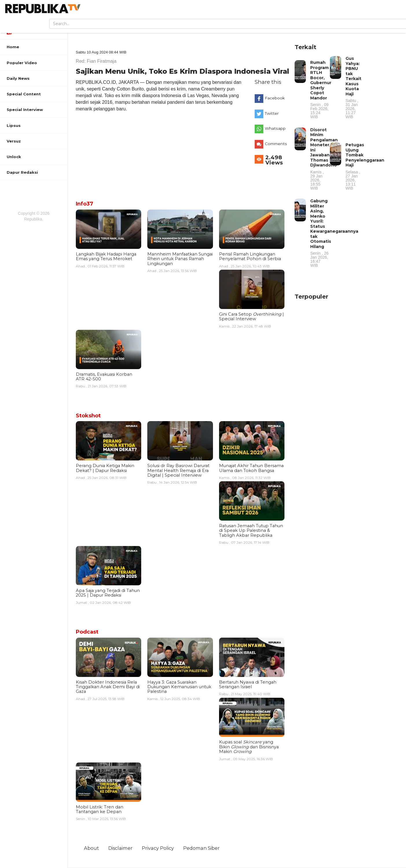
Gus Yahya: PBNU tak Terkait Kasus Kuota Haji (355, 87)
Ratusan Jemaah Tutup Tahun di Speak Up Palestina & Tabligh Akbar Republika (251, 531)
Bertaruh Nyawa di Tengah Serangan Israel (248, 684)
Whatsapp (275, 128)
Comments (276, 144)
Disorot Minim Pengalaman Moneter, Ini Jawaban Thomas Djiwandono (324, 159)
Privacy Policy (158, 848)
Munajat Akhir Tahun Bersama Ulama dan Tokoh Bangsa (251, 468)
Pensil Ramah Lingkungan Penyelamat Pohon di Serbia (250, 256)
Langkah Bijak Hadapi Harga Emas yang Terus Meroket (106, 256)
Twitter (272, 113)
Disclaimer (120, 848)
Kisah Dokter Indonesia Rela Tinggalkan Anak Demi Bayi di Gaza (108, 687)
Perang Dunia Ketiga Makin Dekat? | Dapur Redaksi (105, 468)
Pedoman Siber (201, 848)
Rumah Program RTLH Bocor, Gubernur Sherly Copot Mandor (321, 89)
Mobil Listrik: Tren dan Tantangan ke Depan (100, 809)
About (91, 848)
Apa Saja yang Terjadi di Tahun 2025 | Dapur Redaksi (108, 593)
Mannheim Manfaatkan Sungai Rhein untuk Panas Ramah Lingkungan (180, 259)
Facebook (275, 98)
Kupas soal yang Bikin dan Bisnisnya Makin (249, 747)
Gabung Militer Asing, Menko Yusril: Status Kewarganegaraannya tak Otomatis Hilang (334, 233)
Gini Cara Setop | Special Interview (251, 317)
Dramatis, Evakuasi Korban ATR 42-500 (104, 377)
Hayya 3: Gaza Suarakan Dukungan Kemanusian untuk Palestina (179, 687)
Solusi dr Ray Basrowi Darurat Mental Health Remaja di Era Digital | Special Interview (178, 470)
